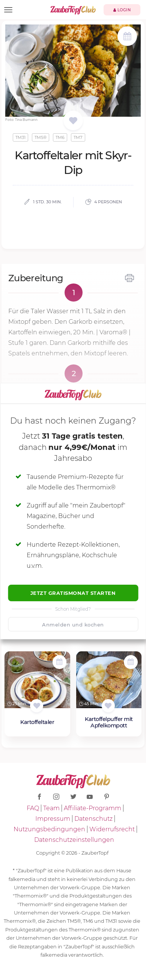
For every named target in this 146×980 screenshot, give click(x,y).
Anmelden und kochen (73, 625)
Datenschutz (93, 819)
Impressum (53, 819)
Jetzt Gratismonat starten (73, 593)
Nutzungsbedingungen (49, 829)
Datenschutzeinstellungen (74, 840)
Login (122, 10)
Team (51, 808)
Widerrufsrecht (112, 829)
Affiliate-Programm (93, 808)
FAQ (33, 808)
